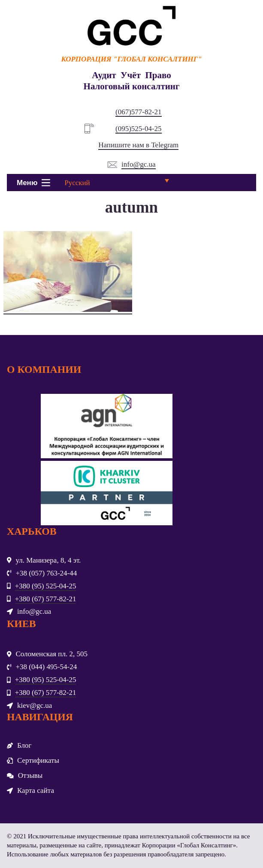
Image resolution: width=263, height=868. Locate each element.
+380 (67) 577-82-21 (46, 599)
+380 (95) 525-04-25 (46, 586)
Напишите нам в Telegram (138, 145)
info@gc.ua (138, 164)
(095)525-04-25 (139, 129)
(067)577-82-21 (139, 112)
